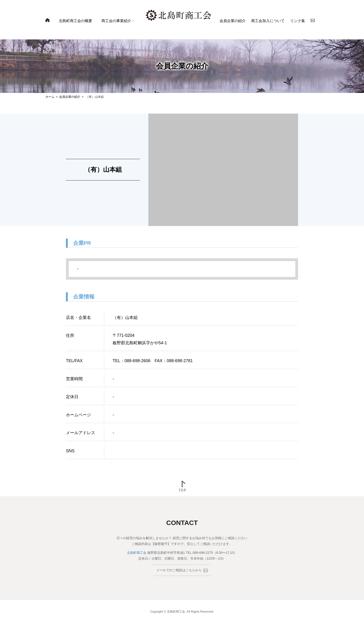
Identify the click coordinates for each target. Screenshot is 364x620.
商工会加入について (268, 21)
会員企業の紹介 (233, 21)
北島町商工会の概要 (75, 21)
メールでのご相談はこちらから (182, 570)
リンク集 (298, 21)
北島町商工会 (137, 553)
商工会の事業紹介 (116, 21)
